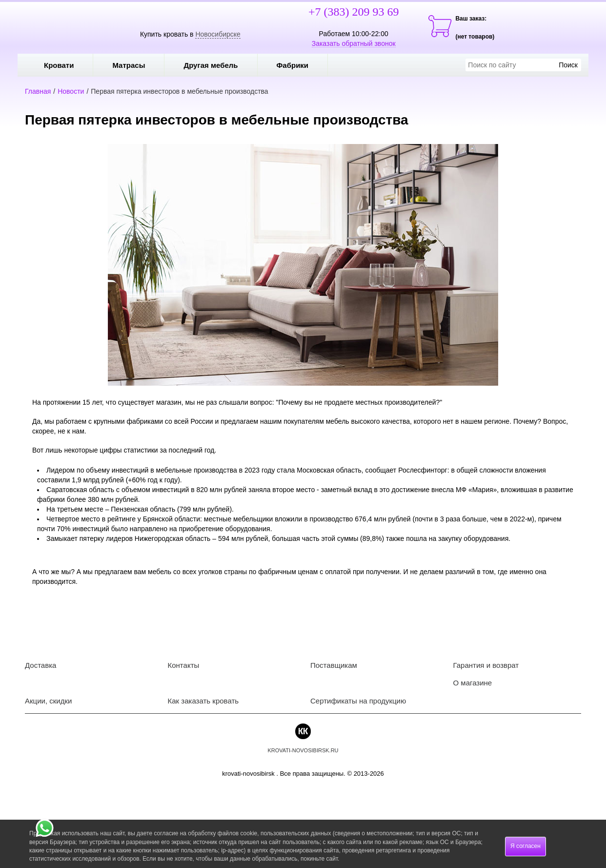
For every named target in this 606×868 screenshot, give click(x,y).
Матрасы (129, 65)
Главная (38, 91)
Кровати (66, 65)
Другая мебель (218, 65)
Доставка (40, 665)
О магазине (473, 683)
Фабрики (300, 65)
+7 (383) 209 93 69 (354, 12)
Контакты (184, 665)
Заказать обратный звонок (354, 43)
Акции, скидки (48, 701)
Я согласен (525, 846)
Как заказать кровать (203, 701)
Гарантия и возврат (486, 665)
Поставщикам (334, 665)
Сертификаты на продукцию (358, 701)
